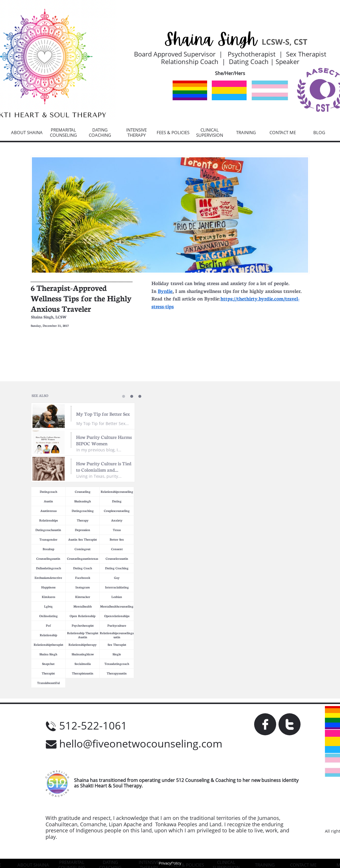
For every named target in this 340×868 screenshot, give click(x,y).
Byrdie (165, 291)
